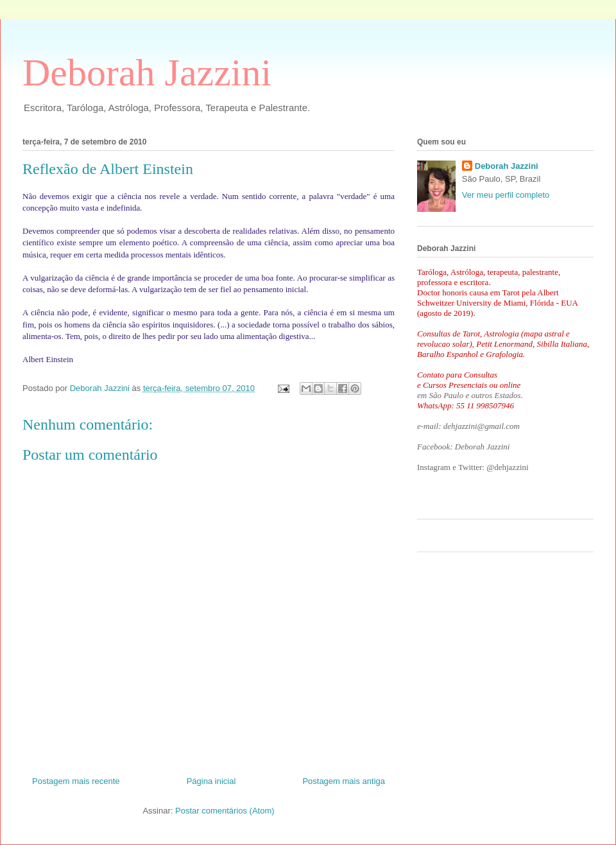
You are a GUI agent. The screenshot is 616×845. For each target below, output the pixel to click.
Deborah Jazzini (147, 73)
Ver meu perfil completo (506, 195)
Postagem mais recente (76, 781)
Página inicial (211, 781)
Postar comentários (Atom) (225, 811)
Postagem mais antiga (344, 781)
